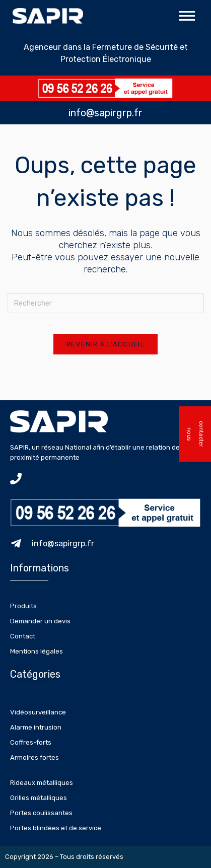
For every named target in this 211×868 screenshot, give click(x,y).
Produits (23, 606)
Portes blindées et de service (56, 828)
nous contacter (195, 434)
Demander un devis (40, 621)
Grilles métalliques (39, 798)
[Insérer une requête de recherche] (106, 303)
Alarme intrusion (36, 727)
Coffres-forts (31, 742)
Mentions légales (37, 651)
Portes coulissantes (41, 813)
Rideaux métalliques (42, 783)
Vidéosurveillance (38, 712)
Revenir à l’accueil (105, 344)
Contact (23, 636)
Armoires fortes (34, 757)
